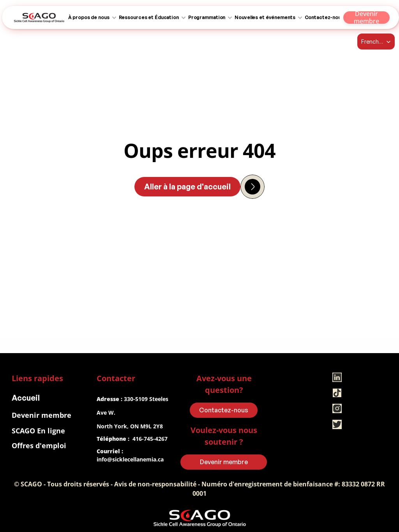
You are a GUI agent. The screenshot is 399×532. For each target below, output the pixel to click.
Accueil (26, 398)
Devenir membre (41, 415)
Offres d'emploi (39, 445)
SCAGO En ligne (38, 431)
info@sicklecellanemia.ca (130, 459)
